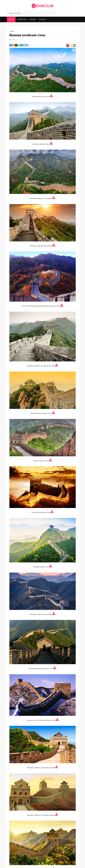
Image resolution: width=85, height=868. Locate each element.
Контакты (42, 19)
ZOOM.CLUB (42, 6)
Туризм (12, 31)
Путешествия (22, 19)
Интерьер (33, 19)
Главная (11, 19)
